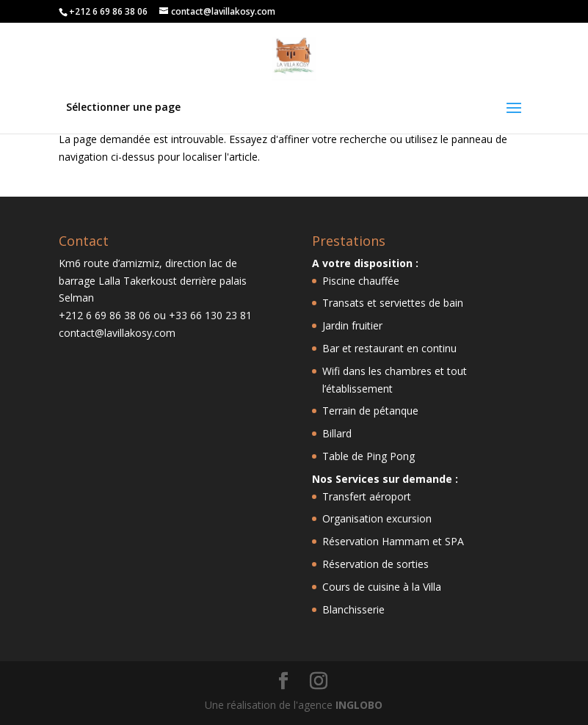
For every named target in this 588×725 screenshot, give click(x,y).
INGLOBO (359, 705)
